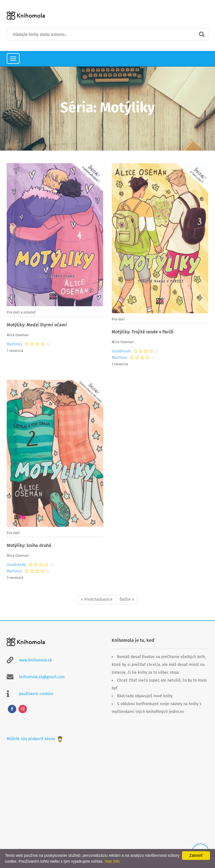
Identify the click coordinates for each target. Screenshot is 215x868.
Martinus (15, 344)
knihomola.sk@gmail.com (42, 677)
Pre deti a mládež (21, 312)
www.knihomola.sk (35, 660)
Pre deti (118, 319)
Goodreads (121, 351)
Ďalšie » (127, 599)
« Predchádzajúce (97, 599)
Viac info (112, 861)
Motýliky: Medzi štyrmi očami (37, 325)
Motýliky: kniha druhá (29, 545)
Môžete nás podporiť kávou (35, 739)
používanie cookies (36, 694)
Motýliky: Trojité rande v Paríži (143, 332)
